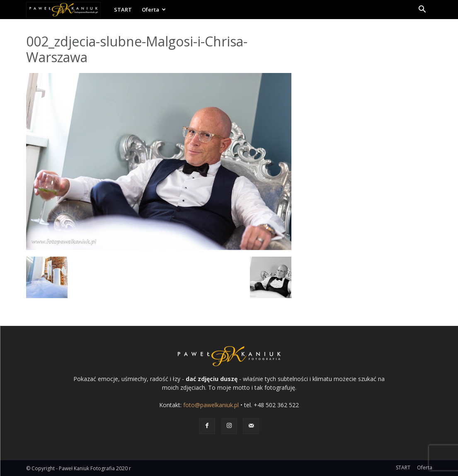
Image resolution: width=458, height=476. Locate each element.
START (123, 10)
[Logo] (68, 10)
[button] (422, 10)
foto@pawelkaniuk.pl (211, 405)
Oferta (154, 10)
